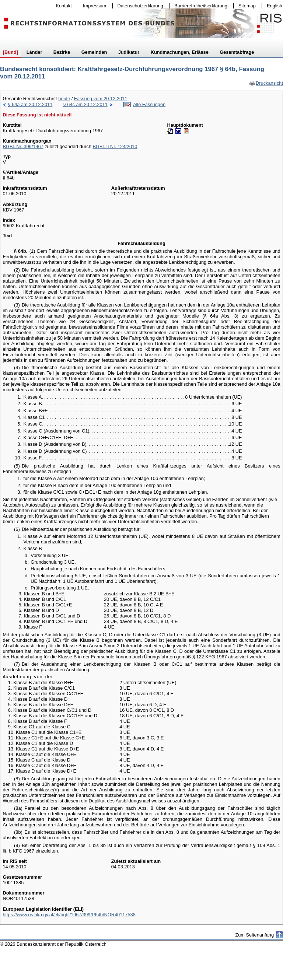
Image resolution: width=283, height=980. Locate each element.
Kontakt (62, 6)
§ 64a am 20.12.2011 (30, 104)
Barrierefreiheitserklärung (199, 6)
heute (64, 99)
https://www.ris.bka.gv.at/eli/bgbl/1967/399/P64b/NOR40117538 (69, 915)
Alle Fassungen (149, 104)
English (275, 6)
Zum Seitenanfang (254, 935)
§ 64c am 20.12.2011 (85, 104)
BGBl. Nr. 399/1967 (23, 146)
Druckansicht (266, 83)
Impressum (93, 6)
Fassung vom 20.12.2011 (101, 99)
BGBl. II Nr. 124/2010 (115, 146)
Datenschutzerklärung (139, 6)
